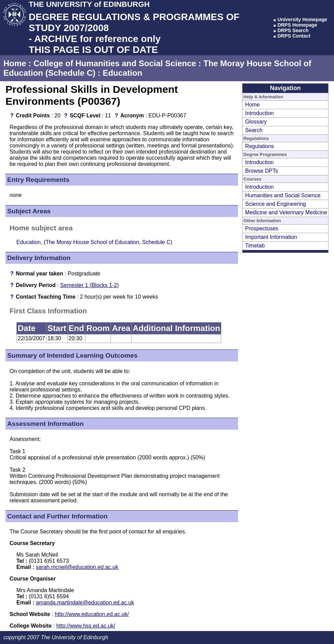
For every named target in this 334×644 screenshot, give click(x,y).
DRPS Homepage (297, 25)
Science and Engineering (276, 204)
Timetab (255, 246)
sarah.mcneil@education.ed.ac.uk (77, 567)
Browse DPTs (262, 171)
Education (123, 73)
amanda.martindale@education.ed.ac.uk (85, 603)
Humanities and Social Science (283, 195)
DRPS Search (293, 30)
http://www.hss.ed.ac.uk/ (86, 626)
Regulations (260, 146)
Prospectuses (262, 228)
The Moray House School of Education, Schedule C (108, 242)
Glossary (256, 122)
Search (254, 130)
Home (15, 63)
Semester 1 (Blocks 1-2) (89, 285)
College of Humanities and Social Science (115, 63)
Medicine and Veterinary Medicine (286, 212)
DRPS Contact (294, 36)
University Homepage (302, 19)
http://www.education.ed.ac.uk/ (92, 614)
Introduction (260, 113)
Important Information (271, 237)
